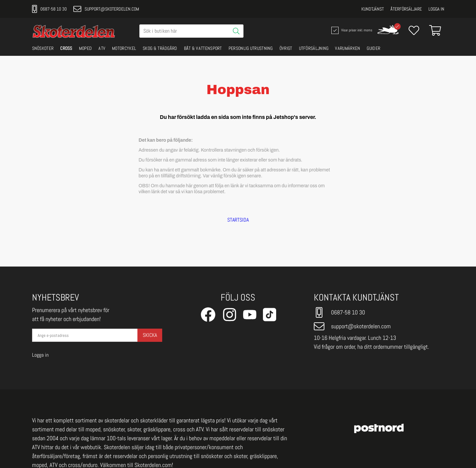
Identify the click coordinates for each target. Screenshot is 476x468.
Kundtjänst (373, 9)
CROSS (66, 48)
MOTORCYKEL (124, 48)
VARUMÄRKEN (348, 48)
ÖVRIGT (286, 48)
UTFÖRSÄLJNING (314, 48)
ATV (102, 48)
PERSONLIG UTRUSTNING (251, 48)
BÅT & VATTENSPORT (203, 48)
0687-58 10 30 (49, 9)
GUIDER (373, 48)
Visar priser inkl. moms (351, 30)
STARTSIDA (238, 220)
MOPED (86, 48)
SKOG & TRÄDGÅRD (160, 48)
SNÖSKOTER (43, 48)
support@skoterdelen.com (106, 9)
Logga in (436, 9)
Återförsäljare (406, 9)
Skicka (150, 335)
